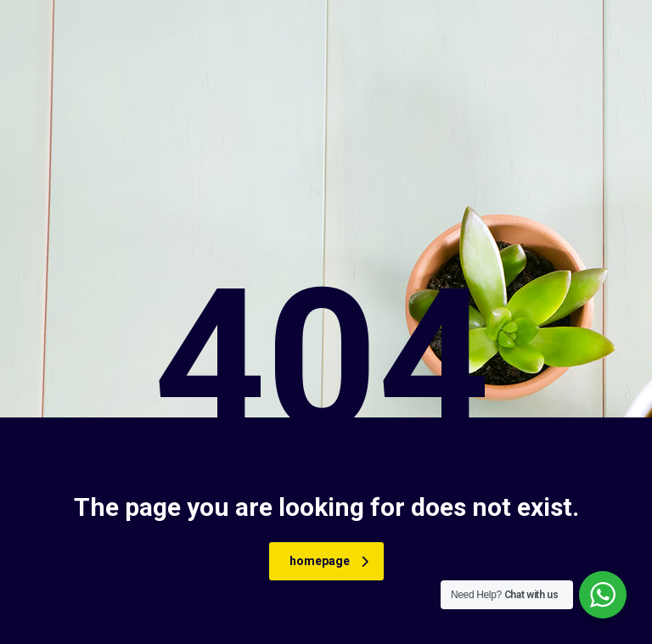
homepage (329, 561)
